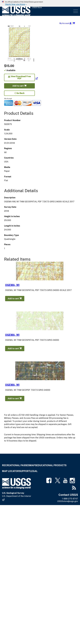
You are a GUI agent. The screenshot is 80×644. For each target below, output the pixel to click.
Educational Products (51, 465)
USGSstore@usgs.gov (68, 501)
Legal (34, 471)
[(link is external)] (21, 78)
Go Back (20, 93)
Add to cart (19, 86)
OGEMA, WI (12, 285)
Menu (75, 11)
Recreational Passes (16, 465)
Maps (33, 465)
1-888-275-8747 (70, 499)
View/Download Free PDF (19, 77)
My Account (65, 23)
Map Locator (10, 471)
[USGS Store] (37, 11)
